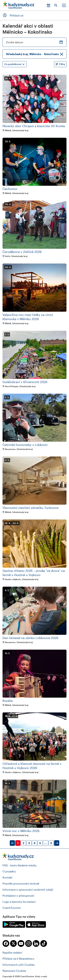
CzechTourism (12, 908)
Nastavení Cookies (14, 971)
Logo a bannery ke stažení (19, 902)
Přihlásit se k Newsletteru (18, 959)
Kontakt (7, 877)
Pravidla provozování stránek (21, 883)
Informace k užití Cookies (19, 965)
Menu (64, 5)
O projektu (9, 871)
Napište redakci (12, 952)
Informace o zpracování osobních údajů (28, 889)
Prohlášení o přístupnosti (18, 896)
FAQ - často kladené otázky (19, 865)
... (46, 843)
